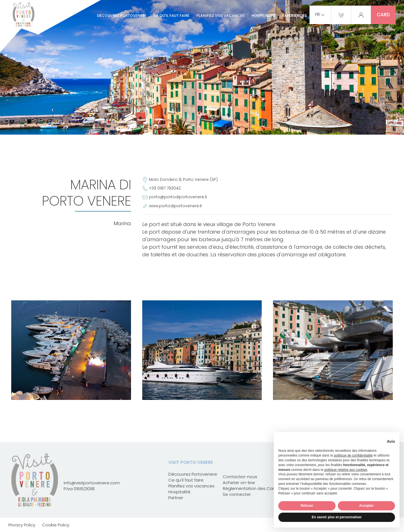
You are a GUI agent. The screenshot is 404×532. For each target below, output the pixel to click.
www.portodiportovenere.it (175, 206)
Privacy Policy (22, 525)
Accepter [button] (366, 506)
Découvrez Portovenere (122, 16)
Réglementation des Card (250, 488)
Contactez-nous (240, 477)
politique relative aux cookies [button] (346, 470)
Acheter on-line (239, 483)
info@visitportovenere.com (92, 483)
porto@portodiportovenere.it (178, 197)
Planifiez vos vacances (220, 16)
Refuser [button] (307, 506)
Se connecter (237, 494)
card (383, 15)
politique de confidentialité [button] (353, 455)
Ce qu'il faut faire (171, 16)
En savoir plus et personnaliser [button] (337, 517)
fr (320, 15)
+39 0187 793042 (165, 188)
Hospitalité (263, 16)
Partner (176, 498)
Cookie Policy (56, 525)
